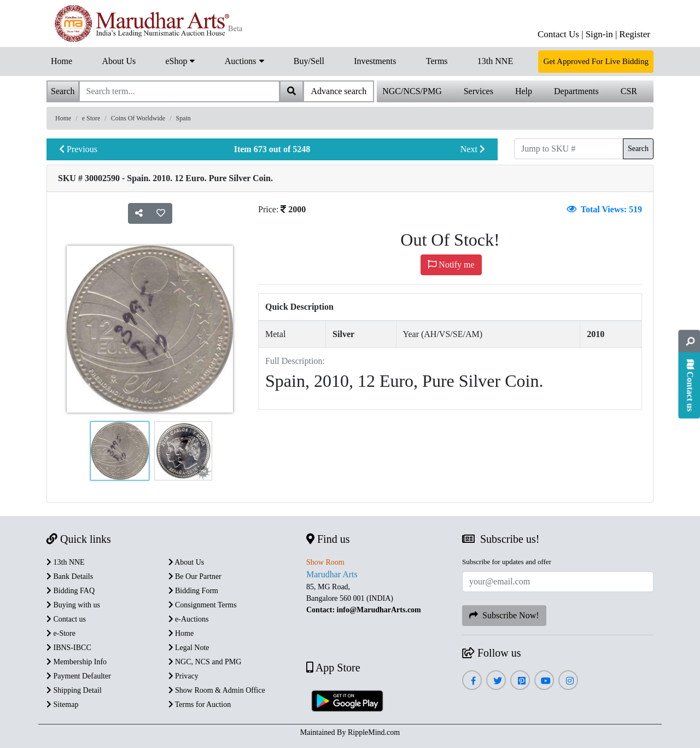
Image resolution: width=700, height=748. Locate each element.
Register (635, 34)
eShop (180, 60)
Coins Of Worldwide (138, 118)
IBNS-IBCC (69, 648)
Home (62, 61)
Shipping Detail (74, 690)
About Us (119, 61)
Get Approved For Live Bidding (596, 61)
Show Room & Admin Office (217, 690)
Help (524, 91)
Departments (576, 91)
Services (479, 91)
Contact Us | (561, 34)
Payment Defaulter (79, 676)
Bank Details (70, 576)
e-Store (61, 633)
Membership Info (77, 662)
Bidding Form (193, 591)
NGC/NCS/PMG (412, 91)
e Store (91, 118)
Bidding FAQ (71, 591)
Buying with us (73, 605)
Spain (183, 118)
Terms (437, 61)
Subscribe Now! (504, 615)
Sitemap (62, 704)
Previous (78, 149)
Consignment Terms (203, 605)
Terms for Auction (200, 704)
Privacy (183, 676)
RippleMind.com (374, 732)
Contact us (66, 619)
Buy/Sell (309, 61)
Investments (375, 61)
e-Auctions (189, 619)
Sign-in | (602, 34)
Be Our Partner (195, 576)
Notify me (451, 265)
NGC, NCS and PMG (205, 662)
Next (473, 149)
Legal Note (189, 648)
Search (638, 149)
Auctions (244, 60)
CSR (629, 91)
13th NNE (495, 61)
